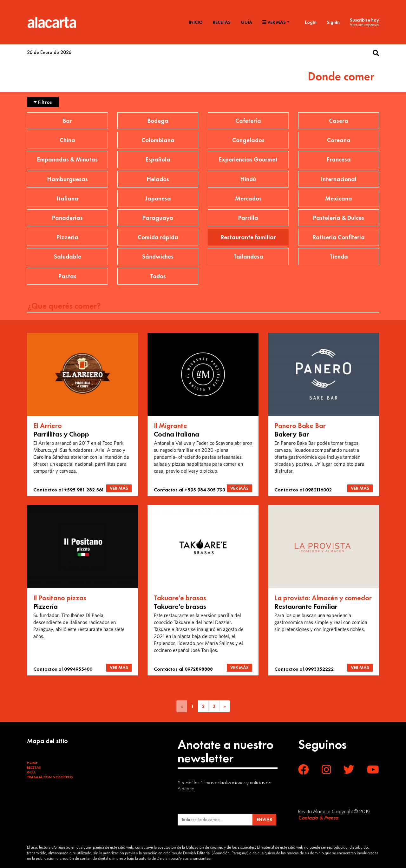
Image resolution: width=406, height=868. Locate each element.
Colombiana (158, 140)
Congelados (248, 140)
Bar (67, 121)
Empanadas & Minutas (67, 159)
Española (158, 159)
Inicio (196, 22)
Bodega (158, 121)
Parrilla (248, 218)
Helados (158, 179)
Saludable (68, 256)
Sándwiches (158, 256)
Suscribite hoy (364, 20)
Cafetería (248, 121)
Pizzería (67, 237)
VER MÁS (119, 488)
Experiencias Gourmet (248, 159)
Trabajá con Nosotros (50, 777)
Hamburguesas (68, 179)
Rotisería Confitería (339, 237)
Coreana (339, 140)
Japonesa (158, 198)
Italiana (68, 198)
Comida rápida (158, 237)
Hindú (248, 179)
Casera (339, 121)
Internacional (339, 179)
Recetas (222, 22)
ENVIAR (264, 819)
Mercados (248, 198)
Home (32, 763)
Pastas (67, 276)
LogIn (311, 22)
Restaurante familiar (248, 237)
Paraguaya (158, 218)
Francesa (339, 159)
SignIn (333, 22)
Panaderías (67, 218)
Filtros (43, 102)
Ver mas (274, 22)
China (67, 140)
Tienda (339, 256)
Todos (158, 276)
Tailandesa (248, 256)
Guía (246, 22)
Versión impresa (364, 24)
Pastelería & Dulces (339, 218)
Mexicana (339, 198)
